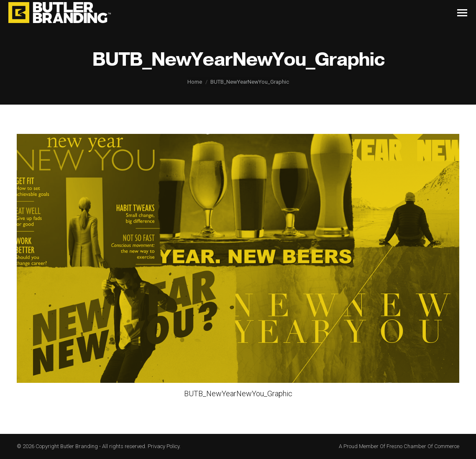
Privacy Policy (164, 446)
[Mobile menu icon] (462, 13)
